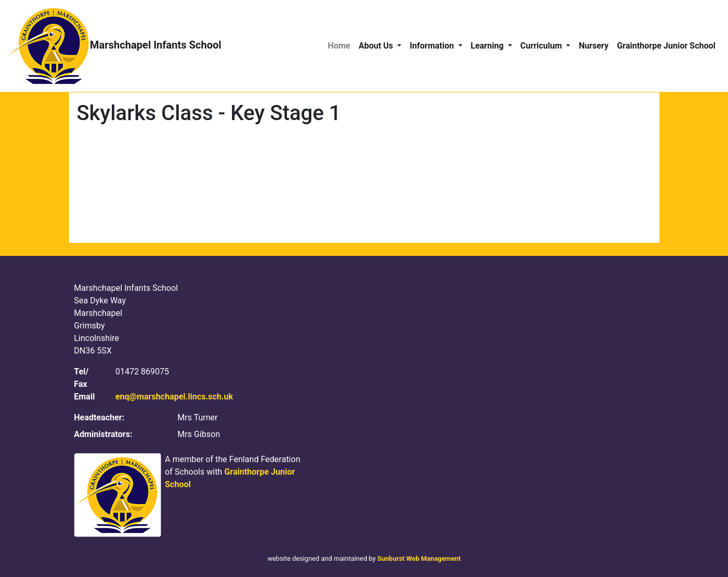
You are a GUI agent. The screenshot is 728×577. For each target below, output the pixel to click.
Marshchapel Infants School (115, 46)
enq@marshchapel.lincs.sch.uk (174, 397)
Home (339, 46)
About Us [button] (377, 46)
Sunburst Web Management (419, 558)
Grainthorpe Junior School (666, 46)
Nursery (593, 46)
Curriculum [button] (542, 46)
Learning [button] (488, 46)
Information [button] (433, 46)
